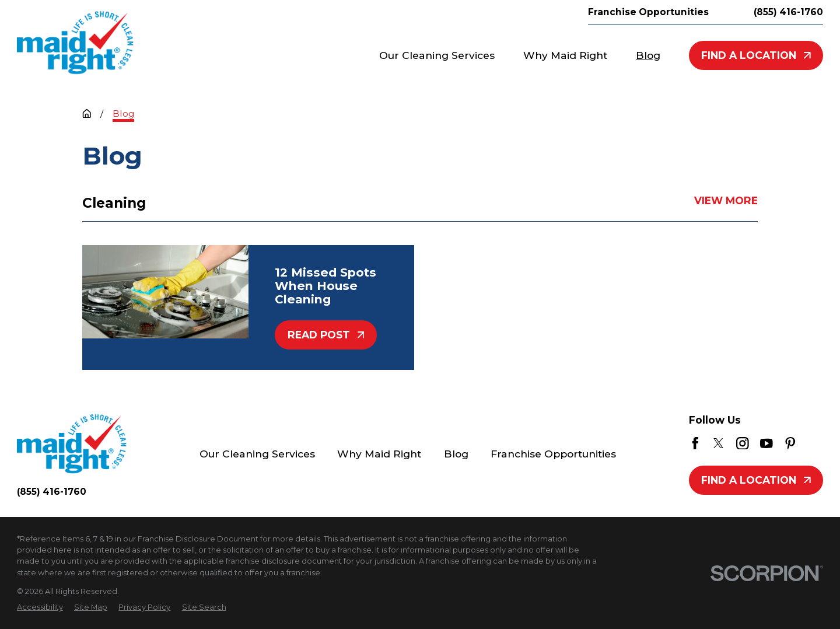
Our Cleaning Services (257, 454)
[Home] (75, 43)
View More (726, 201)
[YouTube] (766, 443)
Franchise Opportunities (648, 12)
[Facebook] (695, 443)
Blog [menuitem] (648, 55)
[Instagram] (743, 443)
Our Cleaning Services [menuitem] (437, 55)
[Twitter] (719, 443)
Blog (456, 454)
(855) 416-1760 (788, 12)
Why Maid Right (379, 454)
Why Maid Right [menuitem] (565, 55)
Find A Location (756, 55)
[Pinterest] (790, 443)
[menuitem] (40, 607)
